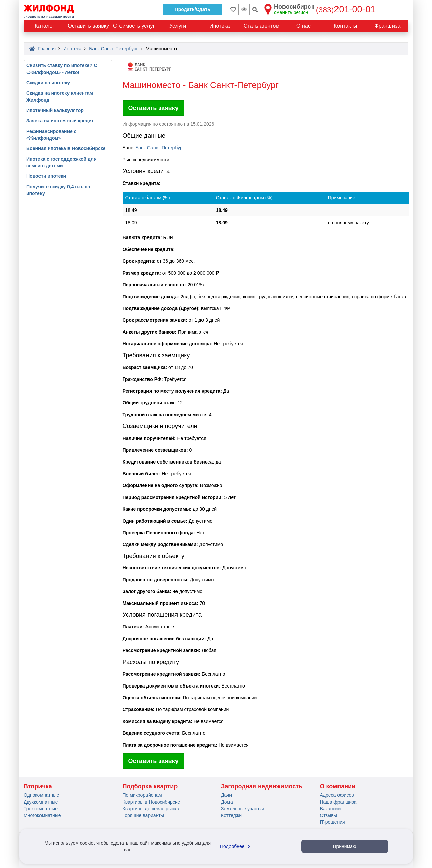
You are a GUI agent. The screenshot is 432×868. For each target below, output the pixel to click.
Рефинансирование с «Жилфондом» (51, 135)
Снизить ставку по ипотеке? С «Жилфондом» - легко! (62, 69)
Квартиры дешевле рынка (151, 809)
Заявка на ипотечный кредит (60, 121)
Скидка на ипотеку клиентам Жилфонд (60, 96)
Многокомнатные (42, 815)
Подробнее (236, 846)
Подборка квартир (150, 786)
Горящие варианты (143, 815)
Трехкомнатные (41, 809)
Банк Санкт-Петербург (160, 148)
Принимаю (344, 846)
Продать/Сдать (193, 9)
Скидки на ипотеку (48, 83)
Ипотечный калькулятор (55, 110)
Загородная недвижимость (262, 786)
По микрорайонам (142, 795)
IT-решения (332, 822)
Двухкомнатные (41, 802)
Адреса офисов (337, 795)
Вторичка (38, 786)
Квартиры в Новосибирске (151, 802)
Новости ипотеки (46, 176)
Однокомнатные (41, 795)
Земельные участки (243, 809)
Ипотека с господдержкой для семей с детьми (61, 162)
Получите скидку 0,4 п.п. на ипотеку (58, 190)
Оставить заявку (153, 108)
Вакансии (330, 809)
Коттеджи (231, 815)
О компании (338, 786)
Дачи (226, 795)
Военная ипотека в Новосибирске (66, 148)
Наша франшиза (338, 802)
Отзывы (329, 815)
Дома (227, 802)
